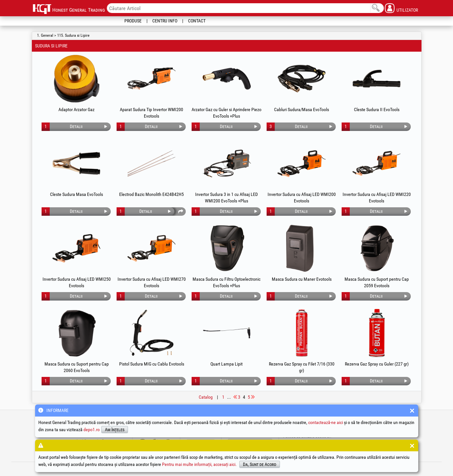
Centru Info (165, 21)
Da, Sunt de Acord (260, 464)
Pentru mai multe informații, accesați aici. (199, 464)
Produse (133, 21)
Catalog (206, 397)
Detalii (76, 126)
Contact (197, 21)
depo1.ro (92, 430)
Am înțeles (115, 430)
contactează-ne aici (326, 422)
